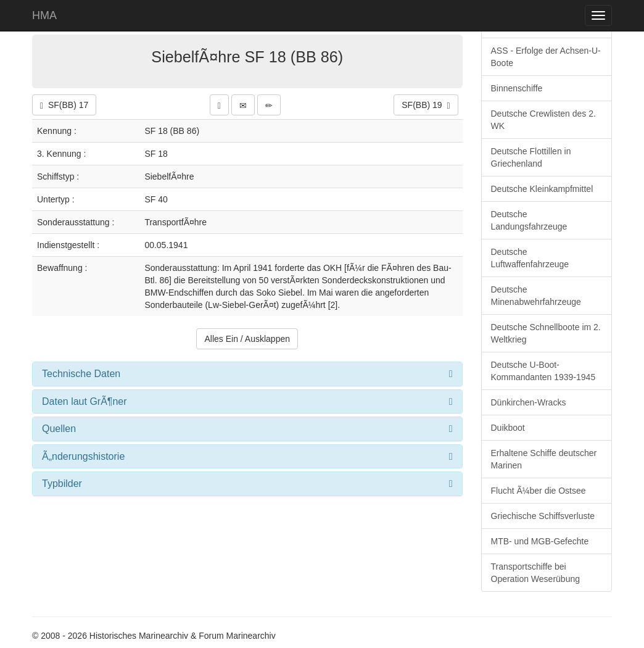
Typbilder (62, 484)
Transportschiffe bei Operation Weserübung (536, 573)
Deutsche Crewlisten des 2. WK (543, 120)
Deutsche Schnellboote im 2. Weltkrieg (546, 333)
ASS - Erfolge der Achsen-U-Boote (546, 57)
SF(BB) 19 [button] (426, 105)
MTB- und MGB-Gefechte (540, 541)
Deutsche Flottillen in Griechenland (531, 157)
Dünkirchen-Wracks (529, 402)
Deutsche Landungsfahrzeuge (529, 220)
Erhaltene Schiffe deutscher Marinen (544, 459)
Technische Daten (81, 374)
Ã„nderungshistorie (83, 456)
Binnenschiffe (517, 88)
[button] (219, 105)
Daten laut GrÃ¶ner (85, 401)
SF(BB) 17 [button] (64, 105)
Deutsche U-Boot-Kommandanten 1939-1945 (543, 371)
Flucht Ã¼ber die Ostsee (539, 491)
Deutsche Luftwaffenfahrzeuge (530, 258)
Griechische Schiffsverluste (543, 516)
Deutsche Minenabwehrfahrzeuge (536, 296)
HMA (44, 15)
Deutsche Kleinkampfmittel (542, 189)
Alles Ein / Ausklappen (247, 339)
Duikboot (508, 428)
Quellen (59, 429)
